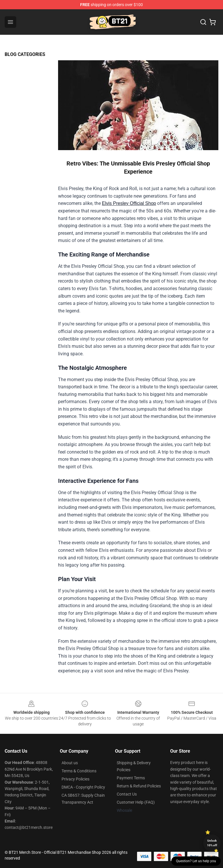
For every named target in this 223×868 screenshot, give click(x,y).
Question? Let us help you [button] (196, 861)
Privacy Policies (75, 779)
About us (70, 763)
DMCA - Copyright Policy (83, 787)
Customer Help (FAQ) (136, 802)
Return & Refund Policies (139, 786)
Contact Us (127, 794)
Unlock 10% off (212, 843)
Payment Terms (131, 778)
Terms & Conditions (79, 771)
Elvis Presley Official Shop (129, 203)
